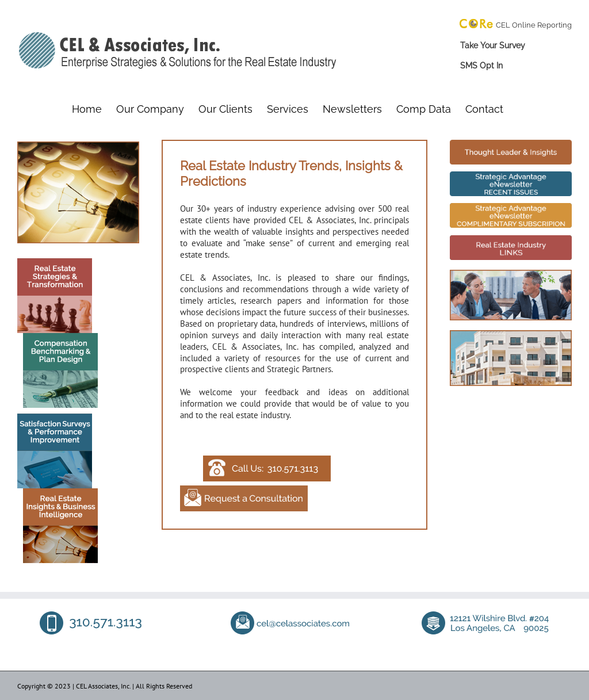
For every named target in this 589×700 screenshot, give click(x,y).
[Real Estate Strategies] (55, 263)
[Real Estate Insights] (58, 493)
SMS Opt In (481, 66)
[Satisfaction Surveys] (55, 418)
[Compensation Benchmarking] (58, 337)
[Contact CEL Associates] (267, 460)
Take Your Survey (493, 45)
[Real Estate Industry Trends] (511, 144)
